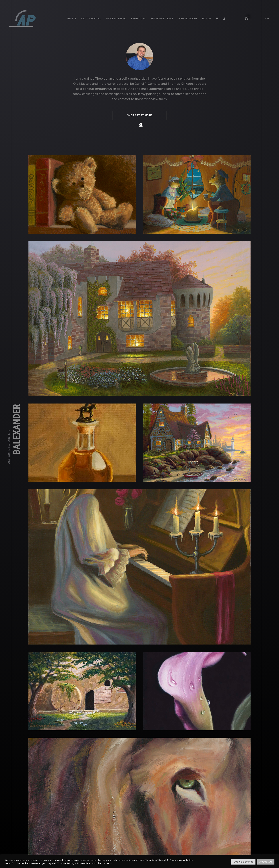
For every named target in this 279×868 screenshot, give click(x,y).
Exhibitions (138, 19)
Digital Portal (91, 19)
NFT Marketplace (162, 19)
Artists (71, 19)
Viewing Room (188, 19)
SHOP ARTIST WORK (139, 115)
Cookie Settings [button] (243, 862)
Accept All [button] (266, 862)
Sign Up (206, 19)
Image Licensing (116, 19)
